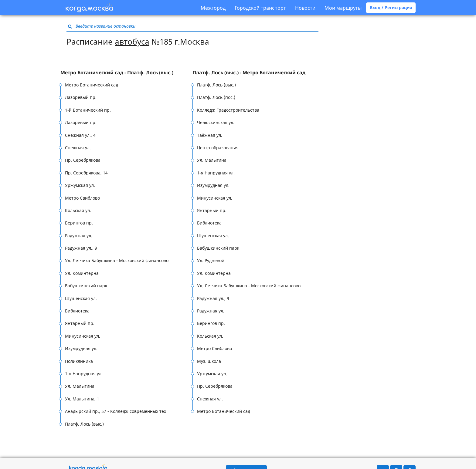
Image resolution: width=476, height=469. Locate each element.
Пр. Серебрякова (83, 160)
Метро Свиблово (82, 198)
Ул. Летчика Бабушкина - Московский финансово (117, 260)
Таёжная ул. (210, 135)
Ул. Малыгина (80, 386)
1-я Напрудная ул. (84, 374)
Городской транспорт (260, 8)
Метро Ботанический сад (92, 85)
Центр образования (218, 148)
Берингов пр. (79, 223)
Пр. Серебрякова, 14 (86, 173)
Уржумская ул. (80, 185)
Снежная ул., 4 (80, 135)
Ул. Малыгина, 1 (82, 399)
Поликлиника (79, 361)
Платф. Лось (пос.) (216, 97)
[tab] (126, 73)
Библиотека (77, 311)
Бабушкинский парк (86, 286)
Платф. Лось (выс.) (84, 424)
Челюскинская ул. (216, 122)
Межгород (213, 8)
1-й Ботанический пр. (88, 110)
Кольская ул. (78, 210)
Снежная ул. (78, 148)
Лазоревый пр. (81, 97)
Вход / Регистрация (391, 7)
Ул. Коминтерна (82, 273)
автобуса (132, 42)
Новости (305, 8)
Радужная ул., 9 (81, 248)
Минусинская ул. (83, 336)
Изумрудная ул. (81, 348)
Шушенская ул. (81, 298)
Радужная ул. (79, 236)
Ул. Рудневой (211, 260)
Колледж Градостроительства (228, 110)
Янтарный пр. (80, 323)
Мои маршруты (343, 8)
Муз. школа (209, 361)
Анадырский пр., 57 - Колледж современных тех (116, 411)
